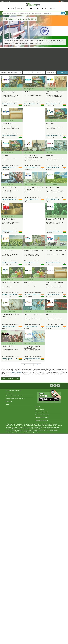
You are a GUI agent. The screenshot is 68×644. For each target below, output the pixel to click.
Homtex (5, 155)
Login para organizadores (42, 418)
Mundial (10, 379)
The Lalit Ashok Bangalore (54, 231)
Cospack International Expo (55, 284)
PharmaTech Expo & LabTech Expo (32, 347)
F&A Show (50, 124)
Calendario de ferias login (42, 415)
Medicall (49, 155)
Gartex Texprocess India (33, 251)
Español (64, 1)
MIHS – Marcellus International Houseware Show (34, 156)
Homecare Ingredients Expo (33, 315)
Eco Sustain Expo (53, 187)
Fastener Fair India (9, 187)
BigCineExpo (51, 314)
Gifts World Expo (8, 219)
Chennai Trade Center (53, 167)
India (18, 379)
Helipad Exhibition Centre (32, 358)
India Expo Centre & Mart (10, 263)
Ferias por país (10, 393)
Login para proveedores (41, 420)
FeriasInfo (34, 5)
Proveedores (22, 8)
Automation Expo (9, 92)
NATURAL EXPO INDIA (10, 283)
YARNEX (27, 92)
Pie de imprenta (39, 409)
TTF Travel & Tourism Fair (56, 251)
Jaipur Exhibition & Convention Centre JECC (15, 136)
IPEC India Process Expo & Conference (33, 188)
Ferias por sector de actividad (13, 390)
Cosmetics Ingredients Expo (10, 315)
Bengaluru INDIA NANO (55, 219)
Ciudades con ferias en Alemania (14, 396)
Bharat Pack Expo (9, 124)
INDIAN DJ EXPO (8, 346)
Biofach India (29, 283)
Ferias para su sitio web (41, 412)
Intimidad (38, 406)
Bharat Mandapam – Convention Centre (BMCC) (39, 104)
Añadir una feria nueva (38, 8)
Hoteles (52, 8)
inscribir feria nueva (16, 372)
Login (2, 1)
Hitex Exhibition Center (31, 199)
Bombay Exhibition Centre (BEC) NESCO (14, 104)
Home (3, 379)
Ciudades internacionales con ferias (15, 399)
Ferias (11, 8)
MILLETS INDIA (8, 251)
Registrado (8, 1)
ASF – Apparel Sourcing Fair (55, 93)
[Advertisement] (34, 58)
